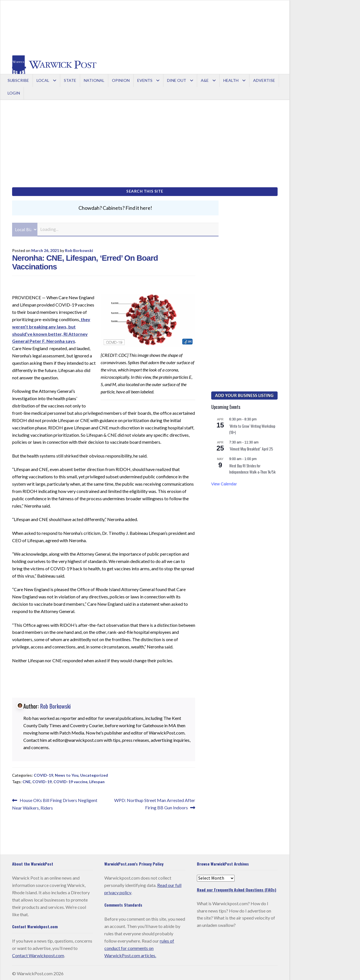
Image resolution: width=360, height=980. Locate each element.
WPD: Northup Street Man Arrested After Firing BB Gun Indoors (155, 802)
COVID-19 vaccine (70, 780)
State (70, 80)
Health (231, 80)
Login (14, 93)
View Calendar (224, 482)
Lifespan (97, 780)
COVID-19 (43, 773)
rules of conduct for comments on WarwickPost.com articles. (139, 946)
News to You (67, 773)
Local (43, 80)
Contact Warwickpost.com (38, 953)
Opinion (121, 80)
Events (145, 80)
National (94, 80)
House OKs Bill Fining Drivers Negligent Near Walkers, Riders (55, 802)
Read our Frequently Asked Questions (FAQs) (237, 888)
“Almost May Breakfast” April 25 (251, 447)
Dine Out (177, 80)
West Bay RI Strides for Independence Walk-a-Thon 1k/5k (252, 467)
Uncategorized (94, 773)
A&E (205, 80)
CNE (27, 780)
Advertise (264, 80)
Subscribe (18, 80)
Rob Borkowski (79, 248)
